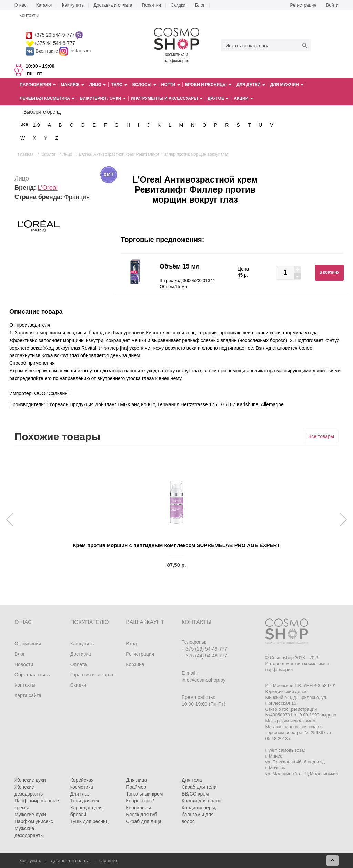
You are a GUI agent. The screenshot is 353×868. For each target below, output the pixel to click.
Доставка (81, 654)
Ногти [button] (171, 85)
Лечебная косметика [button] (47, 98)
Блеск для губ (141, 815)
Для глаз (80, 794)
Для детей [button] (251, 85)
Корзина (135, 664)
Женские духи (30, 780)
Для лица (136, 780)
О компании (28, 644)
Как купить (73, 5)
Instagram (80, 51)
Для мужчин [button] (287, 85)
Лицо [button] (98, 85)
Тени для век (85, 801)
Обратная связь (32, 675)
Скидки (178, 5)
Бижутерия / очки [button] (103, 98)
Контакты (29, 15)
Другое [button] (218, 98)
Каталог (44, 5)
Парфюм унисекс (34, 821)
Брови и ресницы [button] (208, 85)
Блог (200, 5)
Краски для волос (201, 801)
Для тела (192, 780)
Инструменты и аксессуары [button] (167, 98)
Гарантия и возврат (92, 675)
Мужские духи (30, 815)
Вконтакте (42, 51)
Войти (332, 5)
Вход (131, 644)
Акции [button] (243, 98)
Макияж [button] (72, 85)
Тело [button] (119, 85)
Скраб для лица (144, 821)
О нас (21, 5)
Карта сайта (28, 695)
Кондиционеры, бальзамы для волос (199, 815)
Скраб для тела (199, 787)
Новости (24, 664)
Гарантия (152, 5)
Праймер (136, 787)
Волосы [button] (144, 85)
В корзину (329, 272)
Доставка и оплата (113, 5)
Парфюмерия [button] (38, 85)
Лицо (22, 178)
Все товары (321, 436)
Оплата (79, 664)
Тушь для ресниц (89, 821)
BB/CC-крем (195, 794)
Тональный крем (144, 794)
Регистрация (303, 5)
